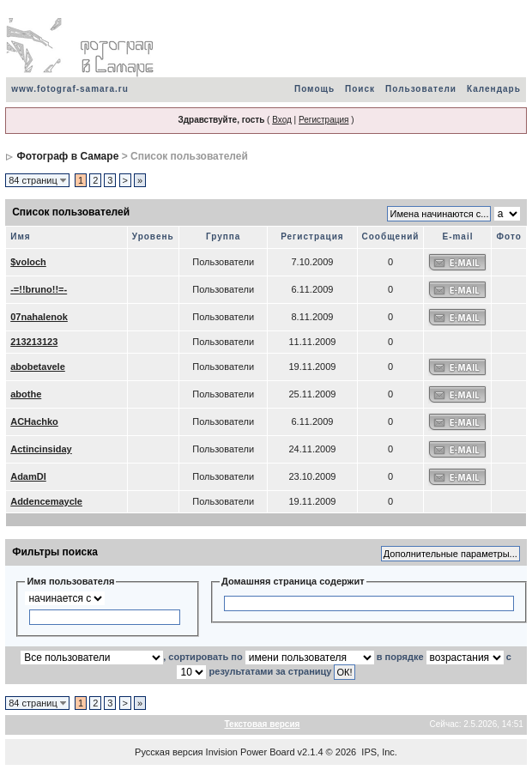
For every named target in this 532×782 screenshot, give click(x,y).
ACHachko (34, 421)
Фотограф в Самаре (68, 156)
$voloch (28, 262)
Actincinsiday (41, 449)
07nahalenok (39, 317)
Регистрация (323, 120)
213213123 (34, 342)
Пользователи (421, 89)
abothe (26, 394)
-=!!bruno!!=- (39, 289)
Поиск (360, 89)
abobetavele (38, 367)
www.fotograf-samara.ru (70, 89)
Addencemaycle (46, 501)
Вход (282, 120)
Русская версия (169, 752)
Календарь (494, 89)
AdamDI (28, 476)
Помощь (314, 89)
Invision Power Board (251, 752)
